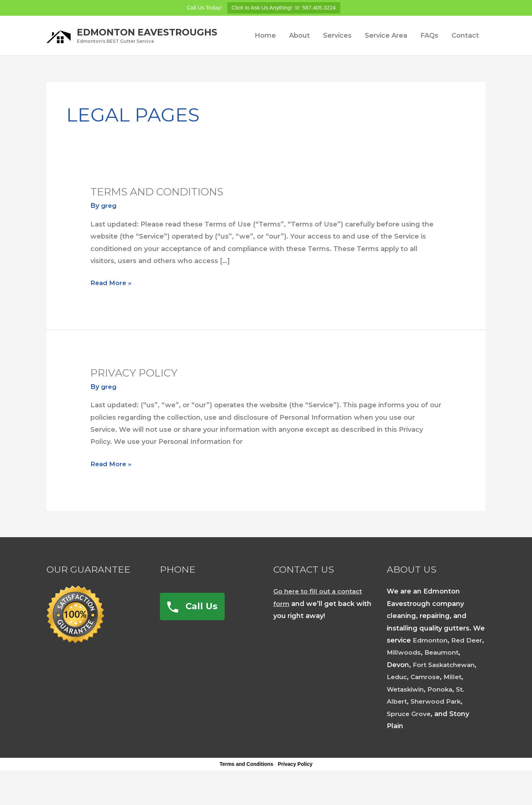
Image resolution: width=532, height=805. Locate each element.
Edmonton (431, 664)
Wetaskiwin (407, 713)
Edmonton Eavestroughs (172, 31)
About (299, 59)
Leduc (398, 700)
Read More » (112, 306)
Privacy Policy (137, 396)
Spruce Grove (410, 737)
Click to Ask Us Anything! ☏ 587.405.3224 (284, 8)
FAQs (429, 59)
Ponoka (443, 713)
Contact (465, 59)
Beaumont (464, 676)
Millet (456, 700)
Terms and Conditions (163, 215)
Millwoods (425, 676)
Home (265, 59)
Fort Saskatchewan (446, 688)
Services (337, 59)
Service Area (386, 59)
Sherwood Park (438, 725)
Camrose (428, 700)
